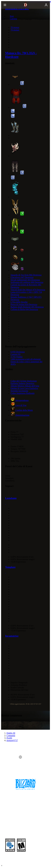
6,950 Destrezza (18, 352)
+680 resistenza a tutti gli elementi (26, 359)
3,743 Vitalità (17, 357)
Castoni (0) (16, 354)
